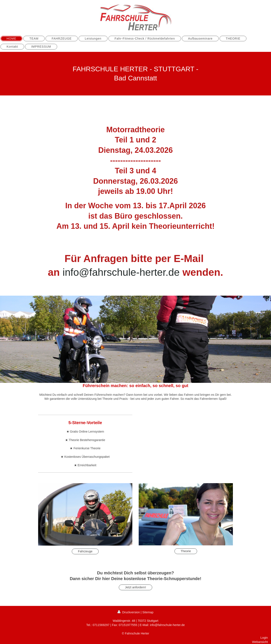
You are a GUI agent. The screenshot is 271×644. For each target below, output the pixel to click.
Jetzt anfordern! (135, 587)
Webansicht (260, 642)
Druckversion (129, 612)
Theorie (186, 551)
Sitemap (148, 612)
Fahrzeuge (85, 551)
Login (264, 638)
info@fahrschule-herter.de (122, 272)
